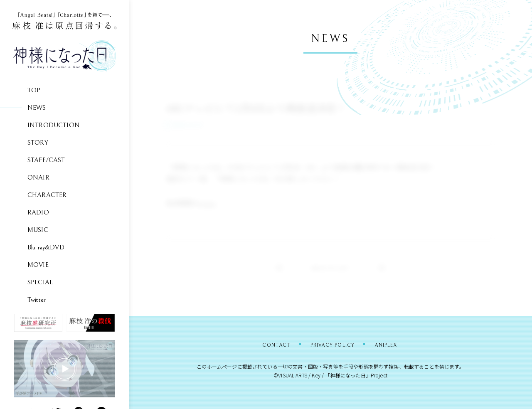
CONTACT (264, 345)
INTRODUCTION (54, 125)
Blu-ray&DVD (46, 247)
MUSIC (38, 230)
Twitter (37, 300)
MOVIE (38, 265)
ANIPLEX (398, 345)
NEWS (37, 108)
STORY (38, 143)
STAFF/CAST (46, 160)
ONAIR (38, 177)
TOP (34, 90)
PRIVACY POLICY (332, 345)
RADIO (38, 212)
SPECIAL (40, 282)
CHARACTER (47, 195)
